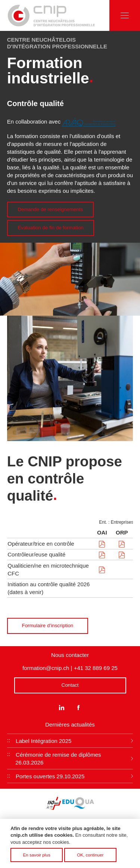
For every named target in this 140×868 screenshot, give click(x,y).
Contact (70, 685)
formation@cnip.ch (46, 668)
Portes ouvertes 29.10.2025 (50, 776)
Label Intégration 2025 (43, 741)
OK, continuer (90, 857)
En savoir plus (37, 857)
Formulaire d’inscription (48, 626)
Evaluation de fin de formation (50, 228)
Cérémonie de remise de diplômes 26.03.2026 (58, 759)
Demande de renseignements (50, 209)
